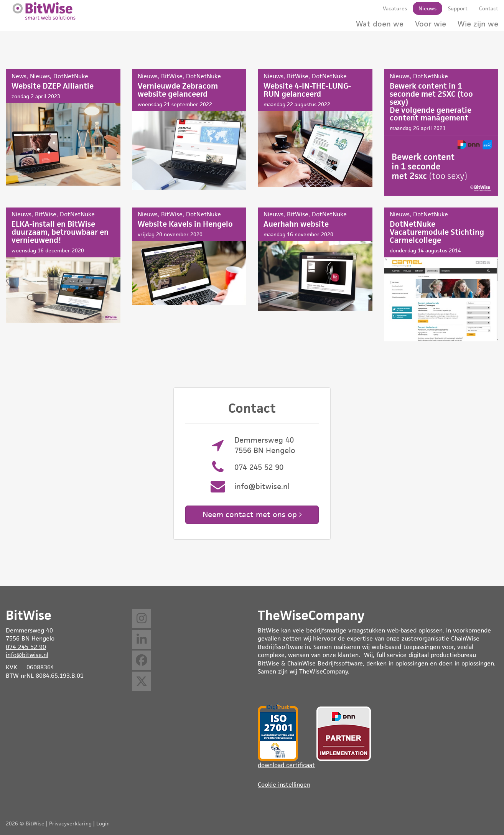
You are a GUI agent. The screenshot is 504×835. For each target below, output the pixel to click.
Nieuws (40, 76)
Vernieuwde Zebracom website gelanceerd (189, 129)
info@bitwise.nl (262, 486)
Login (103, 823)
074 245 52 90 (259, 467)
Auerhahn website (315, 259)
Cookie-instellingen (284, 785)
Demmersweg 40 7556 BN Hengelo (265, 445)
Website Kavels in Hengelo (189, 256)
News (19, 76)
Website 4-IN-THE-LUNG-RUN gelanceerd (315, 128)
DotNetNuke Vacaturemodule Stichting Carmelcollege (441, 274)
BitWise (172, 76)
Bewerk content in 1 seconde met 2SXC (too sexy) (441, 133)
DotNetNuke (71, 76)
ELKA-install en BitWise (63, 265)
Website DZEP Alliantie (63, 127)
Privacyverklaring (70, 823)
